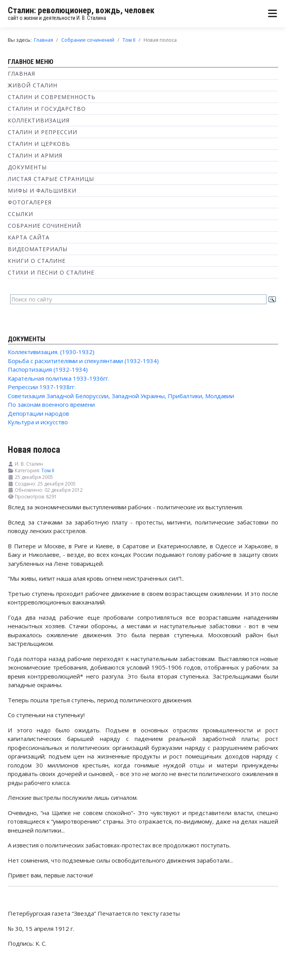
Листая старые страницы (51, 179)
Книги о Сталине (37, 261)
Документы (27, 167)
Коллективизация (39, 120)
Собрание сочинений (44, 226)
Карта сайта (29, 237)
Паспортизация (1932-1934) (48, 369)
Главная (21, 74)
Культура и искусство (38, 422)
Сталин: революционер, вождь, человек (81, 10)
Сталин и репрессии (43, 132)
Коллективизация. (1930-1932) (51, 352)
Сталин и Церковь (39, 144)
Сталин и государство (47, 109)
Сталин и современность (52, 97)
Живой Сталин (33, 85)
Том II (48, 471)
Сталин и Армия (35, 155)
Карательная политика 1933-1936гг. (59, 378)
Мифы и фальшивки (42, 191)
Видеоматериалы (38, 249)
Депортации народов (38, 413)
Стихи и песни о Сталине (51, 272)
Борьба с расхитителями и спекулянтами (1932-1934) (83, 361)
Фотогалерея (30, 202)
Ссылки (20, 214)
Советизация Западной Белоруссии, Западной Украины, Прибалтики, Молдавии (121, 396)
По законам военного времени (51, 404)
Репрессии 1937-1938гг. (42, 387)
